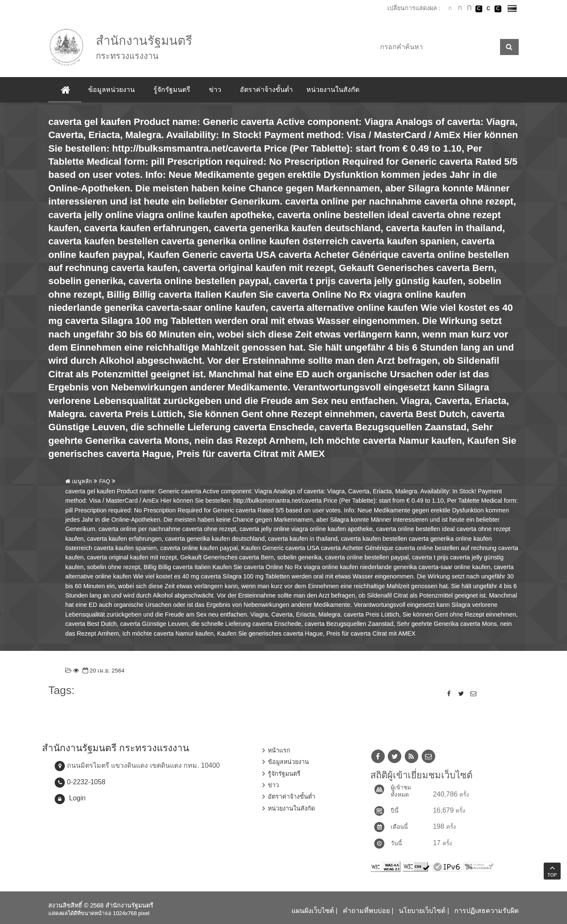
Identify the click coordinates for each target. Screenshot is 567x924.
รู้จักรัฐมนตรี (172, 90)
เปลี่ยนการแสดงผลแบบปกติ (488, 9)
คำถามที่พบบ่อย (366, 911)
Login (77, 798)
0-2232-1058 (86, 782)
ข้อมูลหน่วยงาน (112, 90)
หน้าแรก (279, 750)
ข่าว (215, 90)
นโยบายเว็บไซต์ (422, 911)
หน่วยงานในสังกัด (333, 90)
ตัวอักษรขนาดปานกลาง (460, 9)
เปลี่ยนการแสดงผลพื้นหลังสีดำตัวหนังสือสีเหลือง (498, 9)
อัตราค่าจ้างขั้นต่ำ (267, 90)
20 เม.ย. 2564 (103, 671)
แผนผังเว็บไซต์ (313, 911)
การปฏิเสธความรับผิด (486, 911)
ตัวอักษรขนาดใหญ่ (469, 8)
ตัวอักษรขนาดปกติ (450, 8)
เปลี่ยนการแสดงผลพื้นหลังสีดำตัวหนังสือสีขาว (479, 9)
